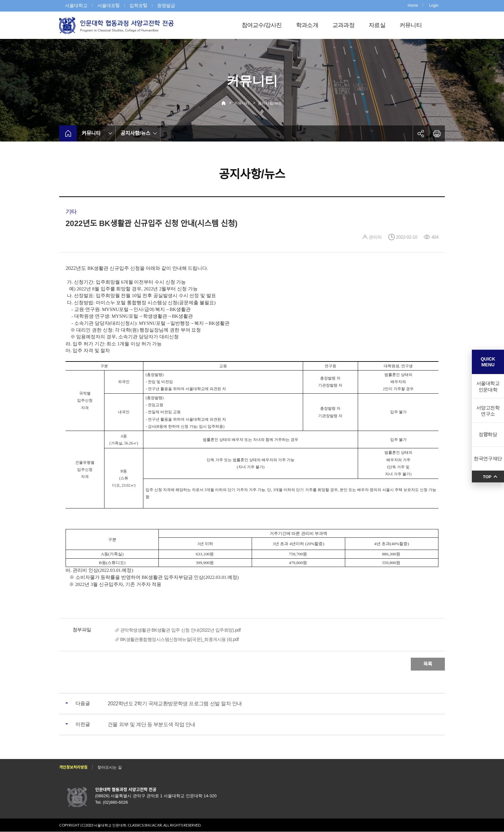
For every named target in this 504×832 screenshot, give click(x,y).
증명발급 (166, 5)
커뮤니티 (411, 25)
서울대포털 (108, 5)
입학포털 (138, 5)
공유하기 (421, 133)
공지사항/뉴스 (270, 103)
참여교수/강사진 (262, 25)
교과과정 (343, 25)
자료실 (377, 25)
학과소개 (307, 25)
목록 (428, 664)
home (68, 133)
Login (434, 5)
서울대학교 (76, 5)
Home (413, 5)
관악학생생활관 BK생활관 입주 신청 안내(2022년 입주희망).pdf (180, 630)
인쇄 (437, 133)
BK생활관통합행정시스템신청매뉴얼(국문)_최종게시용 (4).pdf (180, 639)
